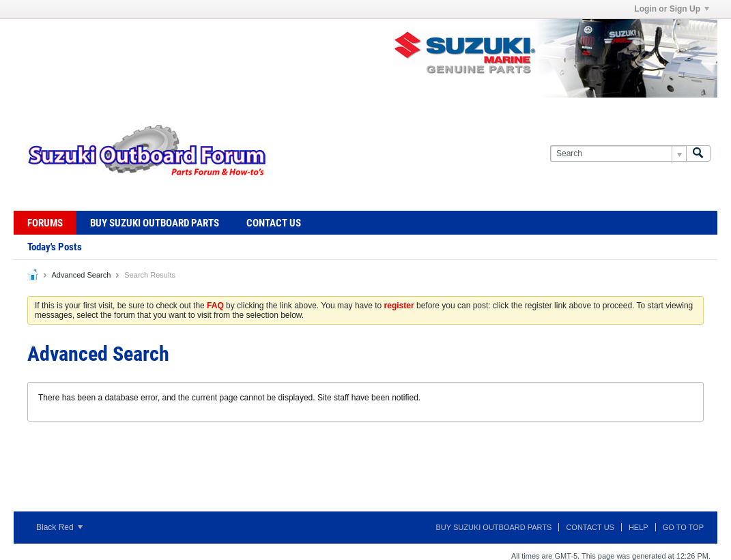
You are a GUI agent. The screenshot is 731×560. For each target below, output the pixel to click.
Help (639, 527)
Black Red (59, 527)
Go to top (683, 527)
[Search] (618, 154)
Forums (45, 223)
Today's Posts (55, 247)
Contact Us (274, 223)
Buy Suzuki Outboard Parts (155, 223)
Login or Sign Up (672, 9)
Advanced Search (81, 275)
